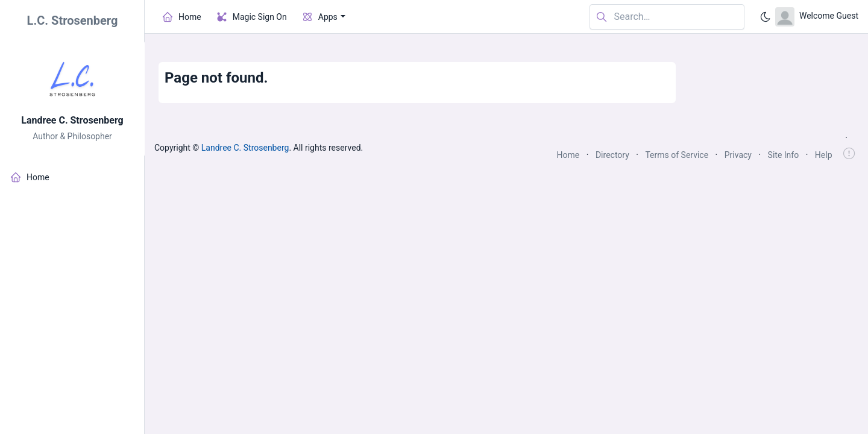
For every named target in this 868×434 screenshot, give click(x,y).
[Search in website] (667, 17)
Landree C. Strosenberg (72, 120)
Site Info (784, 155)
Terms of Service (677, 155)
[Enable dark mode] (766, 17)
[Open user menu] (817, 17)
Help (824, 155)
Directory (612, 155)
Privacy (738, 155)
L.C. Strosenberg (73, 20)
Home (568, 155)
